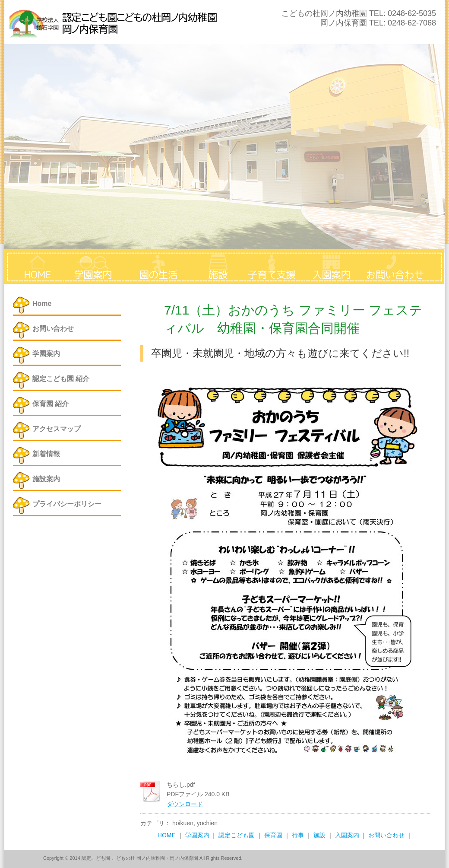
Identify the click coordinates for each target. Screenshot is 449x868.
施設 (319, 835)
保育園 (273, 835)
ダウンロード (185, 804)
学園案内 (197, 835)
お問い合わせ (386, 835)
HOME (167, 835)
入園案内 (347, 835)
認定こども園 (237, 835)
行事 (298, 835)
